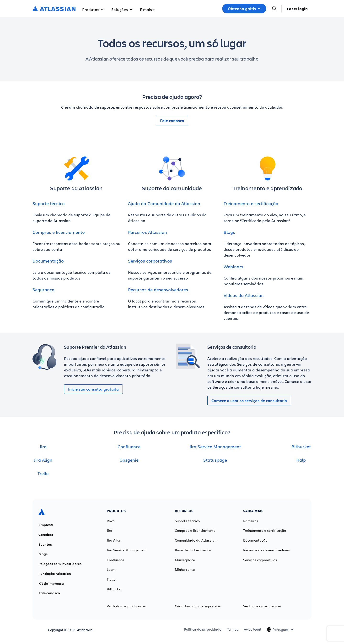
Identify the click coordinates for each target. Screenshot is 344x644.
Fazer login (297, 9)
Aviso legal (253, 629)
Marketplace (185, 560)
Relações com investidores (60, 564)
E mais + (147, 9)
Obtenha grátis (244, 9)
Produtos (93, 9)
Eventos (45, 544)
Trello (43, 473)
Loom (111, 570)
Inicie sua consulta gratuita (93, 389)
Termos (233, 629)
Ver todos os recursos (262, 606)
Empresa (46, 525)
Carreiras (46, 535)
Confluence (129, 447)
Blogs (229, 232)
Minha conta (185, 570)
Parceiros (251, 521)
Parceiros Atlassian (148, 232)
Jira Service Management (215, 447)
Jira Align (43, 460)
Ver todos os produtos (126, 606)
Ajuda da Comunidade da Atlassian (164, 203)
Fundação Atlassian (55, 574)
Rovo (111, 521)
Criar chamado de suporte (198, 606)
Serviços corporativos (150, 261)
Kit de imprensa (51, 583)
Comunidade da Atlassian (196, 540)
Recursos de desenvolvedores (158, 290)
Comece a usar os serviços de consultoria (249, 401)
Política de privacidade (203, 629)
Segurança (43, 290)
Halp (301, 460)
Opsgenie (129, 460)
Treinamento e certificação (251, 203)
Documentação (48, 261)
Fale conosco (172, 121)
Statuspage (215, 460)
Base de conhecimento (193, 550)
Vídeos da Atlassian (244, 295)
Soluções (122, 9)
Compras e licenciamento (59, 232)
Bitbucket (301, 447)
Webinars (233, 267)
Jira (43, 447)
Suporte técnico (49, 203)
